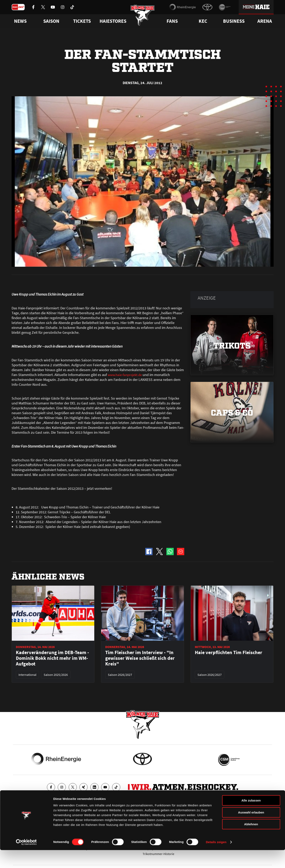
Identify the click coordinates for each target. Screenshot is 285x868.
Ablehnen (251, 842)
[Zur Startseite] (142, 17)
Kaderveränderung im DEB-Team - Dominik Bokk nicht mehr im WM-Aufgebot (52, 658)
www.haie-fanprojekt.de (126, 375)
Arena (265, 21)
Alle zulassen (251, 818)
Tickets (82, 21)
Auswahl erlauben (251, 830)
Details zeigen (216, 860)
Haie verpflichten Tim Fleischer (229, 652)
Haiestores (113, 21)
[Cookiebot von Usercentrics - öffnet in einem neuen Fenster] (26, 860)
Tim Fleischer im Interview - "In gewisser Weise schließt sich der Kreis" (140, 658)
